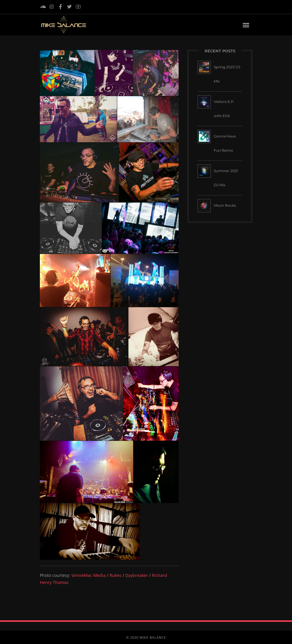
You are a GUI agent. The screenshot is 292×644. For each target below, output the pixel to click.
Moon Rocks (225, 205)
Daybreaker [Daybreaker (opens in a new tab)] (137, 575)
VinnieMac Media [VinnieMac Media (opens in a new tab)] (89, 575)
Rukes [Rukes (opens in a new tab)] (115, 575)
